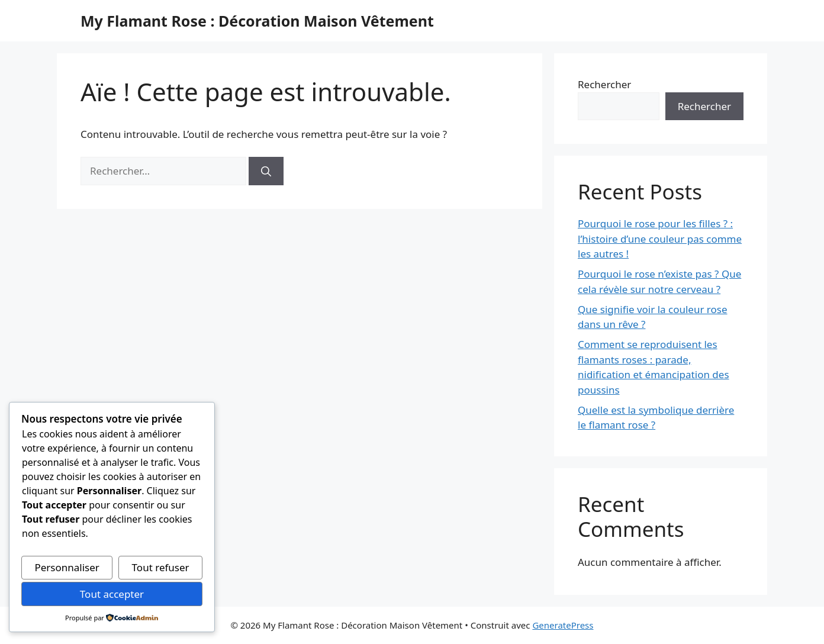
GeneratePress (563, 625)
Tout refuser (161, 567)
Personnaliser (67, 567)
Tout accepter (112, 594)
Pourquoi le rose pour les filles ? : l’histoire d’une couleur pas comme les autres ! (660, 239)
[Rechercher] (266, 171)
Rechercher (604, 84)
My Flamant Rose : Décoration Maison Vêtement (257, 21)
